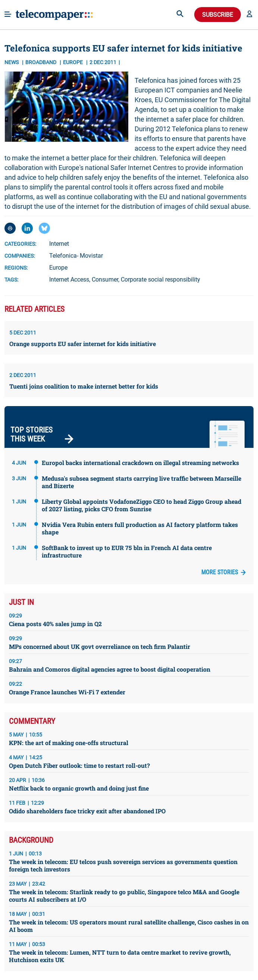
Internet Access (69, 279)
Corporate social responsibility (161, 279)
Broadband (41, 62)
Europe (58, 268)
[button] (249, 15)
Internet (59, 244)
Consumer (105, 279)
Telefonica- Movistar (76, 256)
